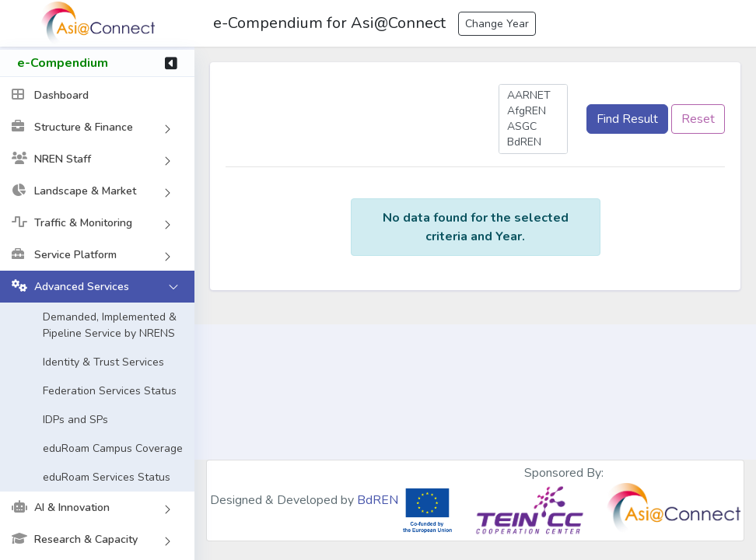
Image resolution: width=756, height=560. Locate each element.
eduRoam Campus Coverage (113, 450)
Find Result (627, 119)
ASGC (533, 127)
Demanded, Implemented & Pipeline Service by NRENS (110, 327)
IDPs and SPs (75, 421)
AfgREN (533, 111)
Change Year (497, 24)
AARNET (533, 96)
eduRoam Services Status (107, 479)
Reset (698, 119)
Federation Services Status (110, 392)
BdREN (533, 142)
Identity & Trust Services (103, 364)
